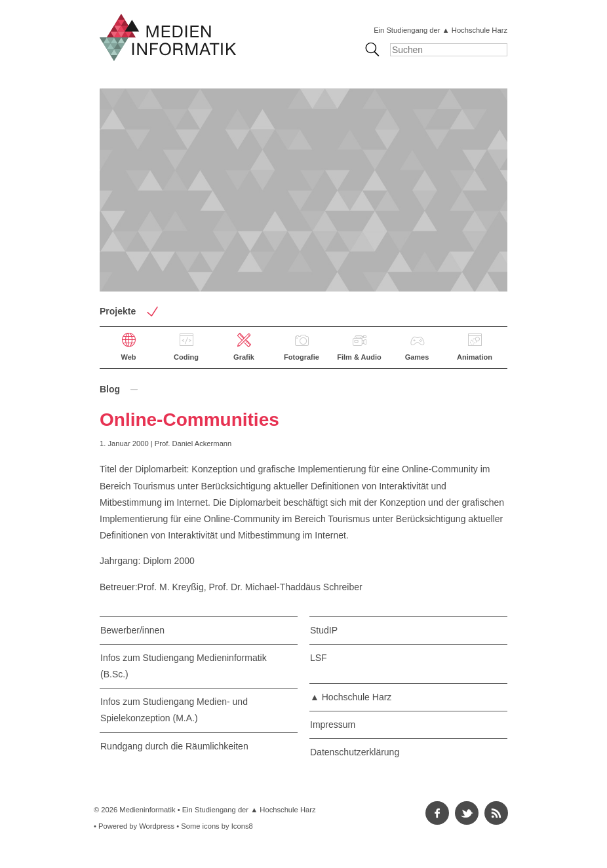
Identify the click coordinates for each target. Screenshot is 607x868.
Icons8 (242, 826)
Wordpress (157, 826)
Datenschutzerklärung (355, 752)
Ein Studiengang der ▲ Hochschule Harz (441, 30)
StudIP (324, 630)
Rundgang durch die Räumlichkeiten (174, 746)
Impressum (333, 725)
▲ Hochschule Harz (351, 697)
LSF (319, 658)
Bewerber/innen (132, 630)
